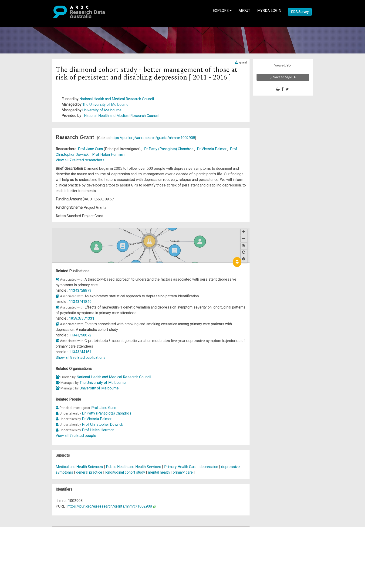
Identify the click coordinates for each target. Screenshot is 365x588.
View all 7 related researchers (80, 160)
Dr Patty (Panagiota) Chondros (169, 149)
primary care (183, 472)
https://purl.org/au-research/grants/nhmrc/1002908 (153, 138)
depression (209, 467)
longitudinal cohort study (125, 472)
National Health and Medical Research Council (117, 99)
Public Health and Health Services (134, 467)
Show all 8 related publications (81, 357)
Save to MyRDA (283, 77)
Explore (222, 11)
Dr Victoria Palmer (212, 149)
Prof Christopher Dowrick (103, 424)
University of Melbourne (102, 110)
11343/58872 (80, 335)
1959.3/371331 (82, 318)
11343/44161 (80, 352)
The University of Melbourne (105, 105)
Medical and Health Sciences (80, 467)
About (244, 11)
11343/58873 (80, 291)
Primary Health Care (181, 467)
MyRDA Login (269, 11)
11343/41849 (80, 302)
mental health (159, 472)
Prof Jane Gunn (91, 149)
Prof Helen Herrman (108, 154)
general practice (89, 472)
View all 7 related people (76, 436)
